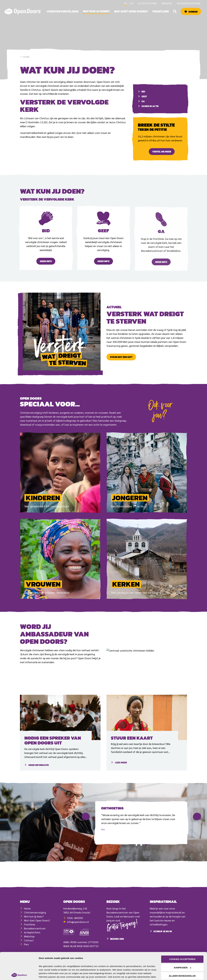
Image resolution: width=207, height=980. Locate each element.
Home (25, 57)
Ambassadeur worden (37, 683)
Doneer (193, 12)
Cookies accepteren (182, 941)
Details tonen (46, 974)
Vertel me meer (162, 152)
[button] (175, 11)
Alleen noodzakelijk (182, 958)
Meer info (46, 271)
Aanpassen (182, 950)
